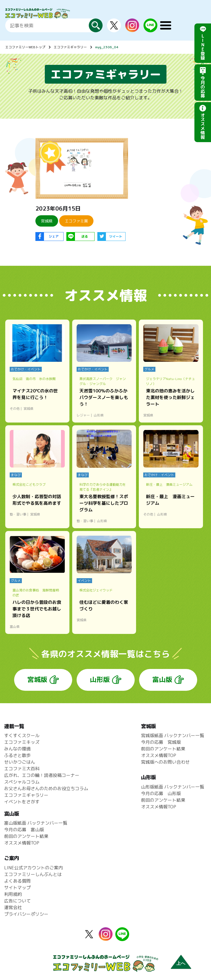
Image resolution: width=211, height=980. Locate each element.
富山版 (162, 679)
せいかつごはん (20, 762)
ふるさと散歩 (17, 755)
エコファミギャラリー (70, 47)
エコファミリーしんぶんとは (33, 874)
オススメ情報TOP (159, 755)
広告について (17, 901)
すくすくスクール (22, 735)
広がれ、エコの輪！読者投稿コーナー (42, 775)
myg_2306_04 (107, 47)
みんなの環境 (17, 749)
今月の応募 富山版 (24, 830)
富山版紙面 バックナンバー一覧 (36, 823)
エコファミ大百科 (22, 769)
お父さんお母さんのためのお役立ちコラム (46, 788)
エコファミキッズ (22, 742)
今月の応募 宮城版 (161, 742)
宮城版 (37, 679)
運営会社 (13, 907)
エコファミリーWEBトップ (25, 47)
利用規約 (13, 894)
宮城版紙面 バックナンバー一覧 (173, 735)
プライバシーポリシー (26, 914)
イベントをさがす (22, 802)
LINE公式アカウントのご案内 (33, 868)
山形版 (100, 679)
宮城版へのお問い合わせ (165, 762)
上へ (181, 963)
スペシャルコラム (22, 782)
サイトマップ (17, 888)
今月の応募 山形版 (161, 793)
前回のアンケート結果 (163, 749)
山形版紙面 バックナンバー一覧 (173, 787)
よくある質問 (17, 881)
